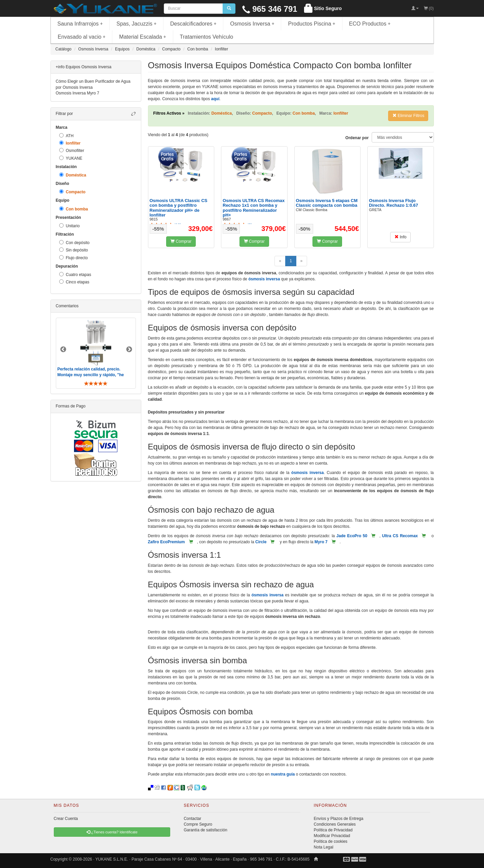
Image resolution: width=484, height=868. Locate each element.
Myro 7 (321, 542)
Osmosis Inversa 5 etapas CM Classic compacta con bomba (327, 203)
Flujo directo (73, 258)
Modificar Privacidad (332, 836)
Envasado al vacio (82, 37)
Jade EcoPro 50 (352, 536)
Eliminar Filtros (408, 116)
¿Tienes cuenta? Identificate (112, 832)
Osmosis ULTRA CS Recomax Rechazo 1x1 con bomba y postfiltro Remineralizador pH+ (254, 208)
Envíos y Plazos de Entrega (339, 819)
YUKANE (71, 158)
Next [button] (129, 350)
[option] (96, 353)
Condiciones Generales (335, 824)
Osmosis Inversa (252, 24)
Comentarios (67, 306)
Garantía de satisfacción (205, 830)
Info (400, 237)
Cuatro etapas (75, 274)
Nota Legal (324, 847)
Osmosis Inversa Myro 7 (78, 93)
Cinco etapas (74, 282)
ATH (66, 136)
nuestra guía (283, 774)
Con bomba (74, 209)
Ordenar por (357, 138)
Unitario (69, 226)
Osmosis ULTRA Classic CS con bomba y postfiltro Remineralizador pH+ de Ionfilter (179, 208)
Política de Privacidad (333, 830)
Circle (261, 542)
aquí (215, 99)
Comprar (181, 241)
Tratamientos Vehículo (207, 37)
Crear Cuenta (66, 819)
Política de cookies (331, 841)
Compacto (72, 192)
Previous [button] (63, 350)
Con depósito (75, 243)
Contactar (192, 819)
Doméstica (73, 175)
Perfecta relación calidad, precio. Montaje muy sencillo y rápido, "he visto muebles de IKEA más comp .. (91, 375)
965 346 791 (270, 9)
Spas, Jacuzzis (136, 24)
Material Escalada (143, 37)
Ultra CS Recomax (400, 536)
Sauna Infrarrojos (80, 24)
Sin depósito (74, 250)
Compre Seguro (198, 824)
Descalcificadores (193, 24)
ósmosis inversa (264, 279)
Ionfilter (70, 143)
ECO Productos (370, 24)
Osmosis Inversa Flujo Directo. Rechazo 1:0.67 (394, 203)
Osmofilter (72, 150)
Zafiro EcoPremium (166, 542)
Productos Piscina (311, 24)
